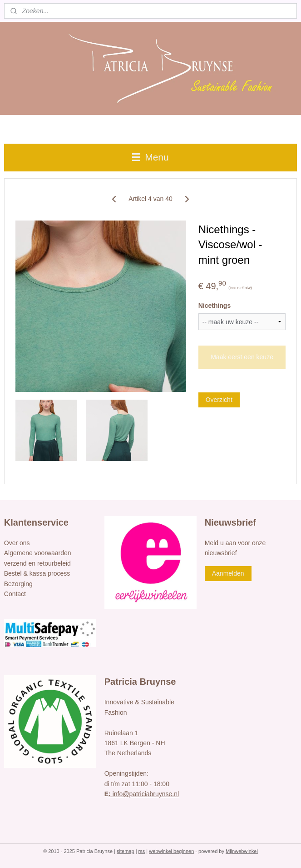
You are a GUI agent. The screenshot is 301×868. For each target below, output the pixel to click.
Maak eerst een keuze (242, 357)
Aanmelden (228, 573)
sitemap (126, 851)
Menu (150, 157)
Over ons (17, 543)
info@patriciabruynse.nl (144, 794)
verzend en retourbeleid (37, 563)
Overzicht (219, 400)
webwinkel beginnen (171, 851)
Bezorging (18, 584)
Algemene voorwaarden (38, 553)
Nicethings (215, 306)
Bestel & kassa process (37, 573)
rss (142, 851)
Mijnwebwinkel (242, 851)
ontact (17, 594)
